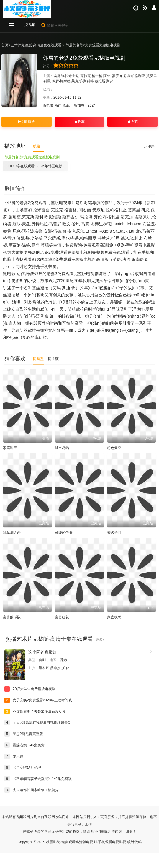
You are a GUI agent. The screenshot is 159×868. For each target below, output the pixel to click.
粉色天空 (114, 448)
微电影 (48, 105)
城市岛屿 (62, 448)
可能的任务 (64, 533)
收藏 (79, 122)
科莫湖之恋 (12, 533)
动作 (58, 105)
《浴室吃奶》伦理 (23, 768)
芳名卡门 (114, 533)
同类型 (38, 359)
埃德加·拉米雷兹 (66, 76)
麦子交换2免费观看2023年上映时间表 (38, 700)
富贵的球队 (12, 617)
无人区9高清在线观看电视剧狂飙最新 (38, 723)
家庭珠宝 (10, 448)
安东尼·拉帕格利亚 (131, 76)
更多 (100, 640)
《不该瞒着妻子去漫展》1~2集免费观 (38, 779)
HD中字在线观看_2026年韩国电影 (35, 166)
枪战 (66, 105)
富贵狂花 (62, 617)
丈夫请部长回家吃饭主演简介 (32, 790)
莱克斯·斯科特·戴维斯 (88, 81)
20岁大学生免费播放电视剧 (30, 689)
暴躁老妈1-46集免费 (24, 745)
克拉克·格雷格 (91, 76)
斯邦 (110, 81)
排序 (149, 147)
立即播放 (26, 122)
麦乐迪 (14, 756)
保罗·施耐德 (61, 81)
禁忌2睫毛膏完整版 (24, 734)
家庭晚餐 (114, 617)
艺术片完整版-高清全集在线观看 (36, 45)
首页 (5, 45)
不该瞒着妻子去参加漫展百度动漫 (35, 711)
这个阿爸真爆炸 (42, 652)
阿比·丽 (109, 76)
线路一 (38, 146)
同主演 (53, 359)
